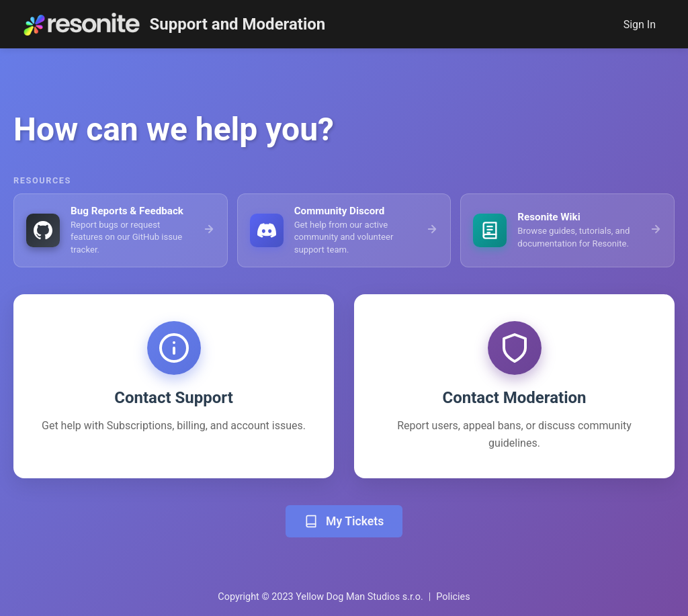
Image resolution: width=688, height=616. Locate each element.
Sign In (640, 25)
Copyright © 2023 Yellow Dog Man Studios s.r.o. (320, 597)
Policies (453, 597)
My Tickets (344, 521)
